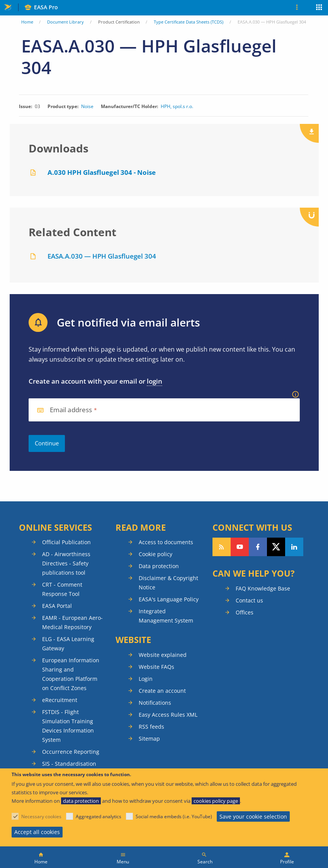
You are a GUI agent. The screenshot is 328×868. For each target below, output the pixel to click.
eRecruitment (60, 700)
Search (205, 862)
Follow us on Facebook (258, 547)
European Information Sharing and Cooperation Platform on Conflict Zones (71, 674)
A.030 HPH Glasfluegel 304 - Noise (102, 172)
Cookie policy (156, 554)
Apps (319, 8)
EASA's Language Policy (169, 599)
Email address (71, 410)
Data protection (159, 566)
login (155, 381)
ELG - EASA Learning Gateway (68, 644)
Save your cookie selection (253, 816)
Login (146, 679)
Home (27, 22)
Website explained (163, 655)
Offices (245, 612)
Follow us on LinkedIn (294, 547)
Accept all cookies (37, 832)
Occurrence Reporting (71, 752)
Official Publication (66, 542)
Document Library (65, 22)
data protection (81, 801)
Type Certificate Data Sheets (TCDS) (189, 22)
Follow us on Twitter (276, 547)
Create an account (162, 691)
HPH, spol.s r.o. (177, 107)
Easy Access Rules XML (168, 715)
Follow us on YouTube (240, 547)
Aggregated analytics (99, 816)
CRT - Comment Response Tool (62, 589)
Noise (87, 107)
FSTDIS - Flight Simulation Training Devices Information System (68, 726)
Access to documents (166, 542)
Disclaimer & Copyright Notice (168, 583)
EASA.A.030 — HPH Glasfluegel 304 (102, 256)
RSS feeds (151, 727)
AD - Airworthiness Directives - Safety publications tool (66, 563)
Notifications (155, 703)
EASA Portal (57, 606)
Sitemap (149, 739)
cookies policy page (216, 801)
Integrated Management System (166, 616)
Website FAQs (156, 667)
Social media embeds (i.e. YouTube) (174, 816)
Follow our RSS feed (222, 547)
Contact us (249, 600)
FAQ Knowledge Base (263, 588)
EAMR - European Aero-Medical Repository (72, 622)
